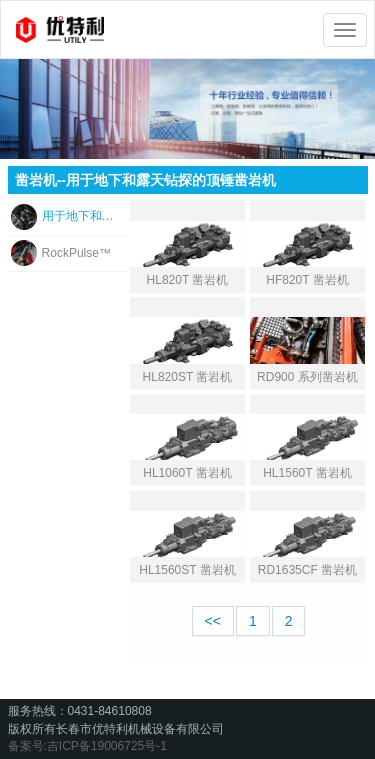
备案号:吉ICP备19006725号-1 (87, 746)
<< (213, 621)
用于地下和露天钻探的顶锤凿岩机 (83, 216)
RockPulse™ (76, 253)
